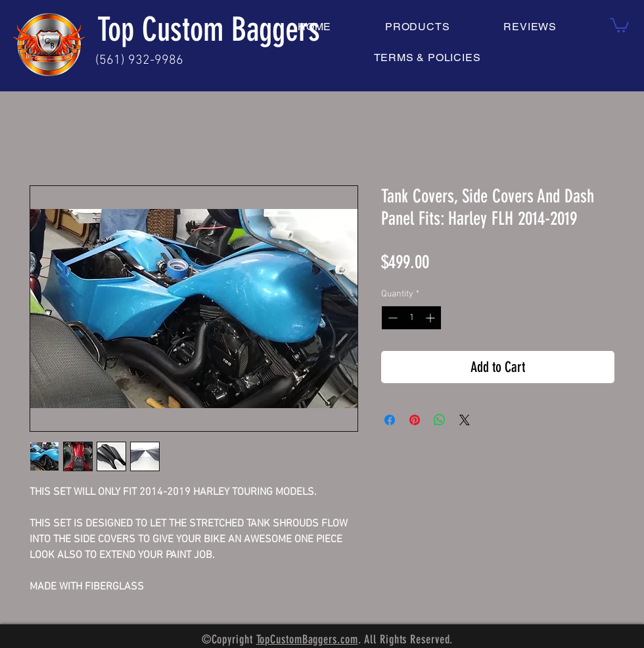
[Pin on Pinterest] (415, 420)
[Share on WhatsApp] (440, 420)
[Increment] (431, 318)
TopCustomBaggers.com (307, 639)
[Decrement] (391, 318)
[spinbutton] (411, 318)
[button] (619, 24)
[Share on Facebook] (390, 420)
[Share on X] (465, 420)
